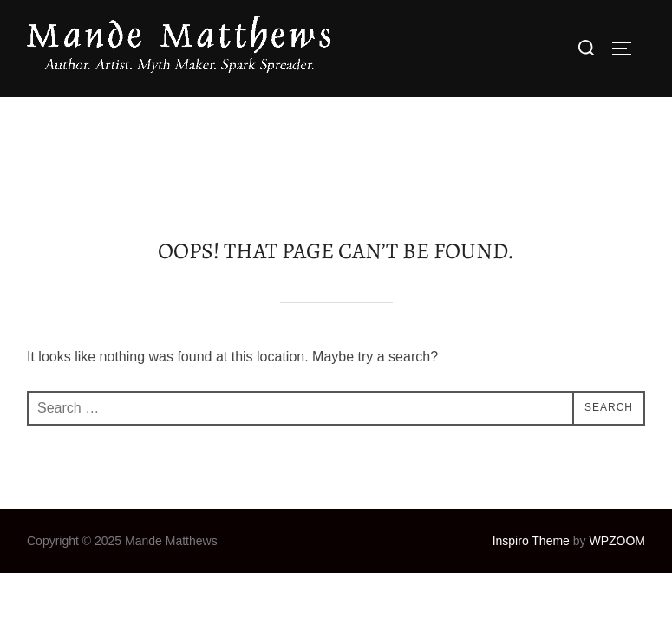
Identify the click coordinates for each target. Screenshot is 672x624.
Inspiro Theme (531, 444)
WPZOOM (617, 444)
